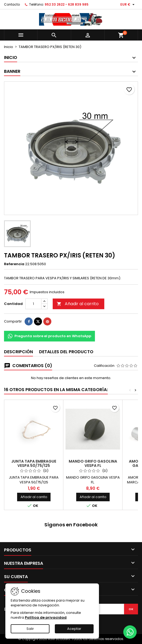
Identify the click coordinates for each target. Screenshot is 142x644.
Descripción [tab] (18, 352)
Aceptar (74, 629)
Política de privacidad (46, 617)
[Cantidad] (33, 304)
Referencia (14, 264)
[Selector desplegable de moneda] (128, 5)
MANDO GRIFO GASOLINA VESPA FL (93, 463)
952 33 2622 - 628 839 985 (67, 4)
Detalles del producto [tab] (66, 352)
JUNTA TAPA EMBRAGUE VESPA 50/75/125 (34, 463)
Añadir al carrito (78, 304)
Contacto (12, 4)
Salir (30, 629)
